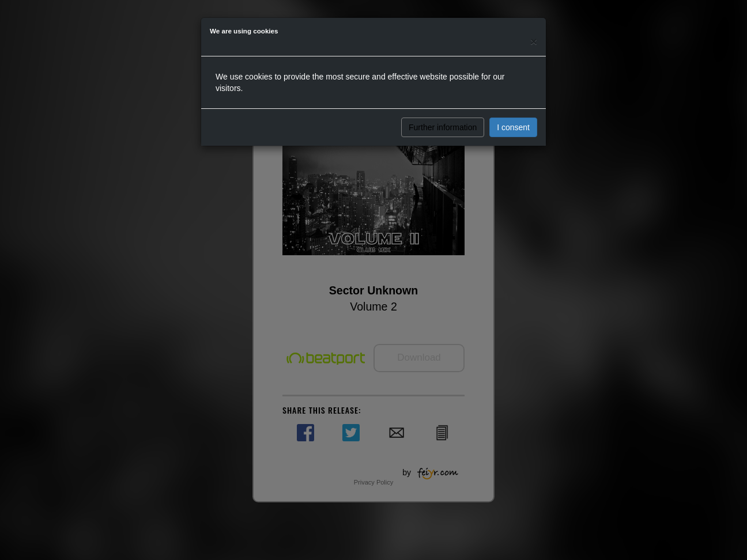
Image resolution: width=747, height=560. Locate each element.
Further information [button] (443, 127)
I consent (513, 127)
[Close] (534, 41)
